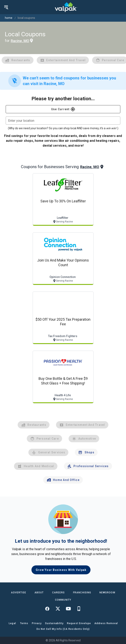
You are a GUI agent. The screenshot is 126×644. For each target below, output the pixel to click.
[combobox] (63, 121)
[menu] (6, 7)
